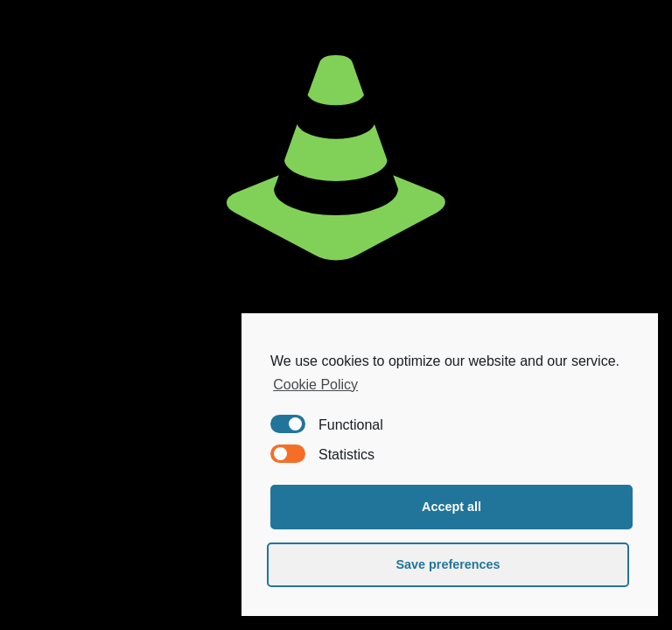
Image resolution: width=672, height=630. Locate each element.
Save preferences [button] (448, 564)
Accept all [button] (451, 507)
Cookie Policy (315, 385)
